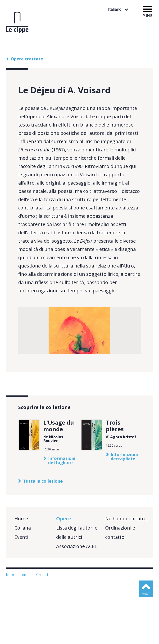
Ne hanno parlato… (127, 565)
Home (21, 565)
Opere (64, 565)
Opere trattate (27, 59)
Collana (23, 575)
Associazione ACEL (77, 593)
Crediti (43, 621)
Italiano (115, 9)
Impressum (16, 621)
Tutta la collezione (43, 528)
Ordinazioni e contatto (120, 579)
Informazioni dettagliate (62, 507)
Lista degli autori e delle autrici (77, 579)
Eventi (21, 584)
